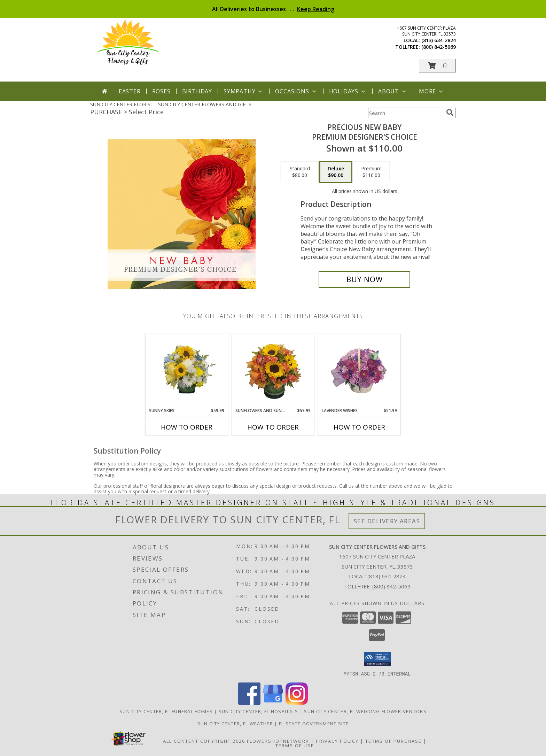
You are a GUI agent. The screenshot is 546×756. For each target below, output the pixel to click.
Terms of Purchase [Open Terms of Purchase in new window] (393, 741)
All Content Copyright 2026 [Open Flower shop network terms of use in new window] (204, 741)
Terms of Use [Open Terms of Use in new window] (295, 745)
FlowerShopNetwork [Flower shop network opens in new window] (278, 741)
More (432, 91)
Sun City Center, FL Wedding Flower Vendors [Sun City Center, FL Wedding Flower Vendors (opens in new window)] (365, 711)
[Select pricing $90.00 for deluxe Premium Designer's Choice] (336, 172)
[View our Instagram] (297, 703)
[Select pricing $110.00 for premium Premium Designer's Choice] (371, 172)
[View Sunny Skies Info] (187, 371)
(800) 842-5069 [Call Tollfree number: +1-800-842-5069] (391, 586)
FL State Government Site (314, 723)
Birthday (197, 91)
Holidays (348, 91)
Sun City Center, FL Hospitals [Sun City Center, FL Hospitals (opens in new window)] (259, 711)
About (393, 91)
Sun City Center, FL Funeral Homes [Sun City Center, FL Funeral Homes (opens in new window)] (166, 711)
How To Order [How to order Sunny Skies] (187, 427)
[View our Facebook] (249, 703)
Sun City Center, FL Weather (235, 723)
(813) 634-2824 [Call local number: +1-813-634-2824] (439, 40)
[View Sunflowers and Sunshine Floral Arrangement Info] (273, 371)
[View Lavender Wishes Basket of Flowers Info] (360, 371)
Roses (161, 91)
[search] (450, 113)
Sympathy (244, 91)
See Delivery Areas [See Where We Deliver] (387, 521)
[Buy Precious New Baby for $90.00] (364, 279)
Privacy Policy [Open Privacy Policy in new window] (337, 741)
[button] (437, 66)
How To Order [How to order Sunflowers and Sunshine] (273, 427)
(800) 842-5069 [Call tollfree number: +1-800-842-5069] (439, 47)
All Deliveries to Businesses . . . (273, 9)
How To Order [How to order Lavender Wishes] (359, 427)
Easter (130, 91)
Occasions (296, 91)
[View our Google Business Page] (273, 703)
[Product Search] (406, 113)
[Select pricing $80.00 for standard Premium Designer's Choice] (300, 172)
